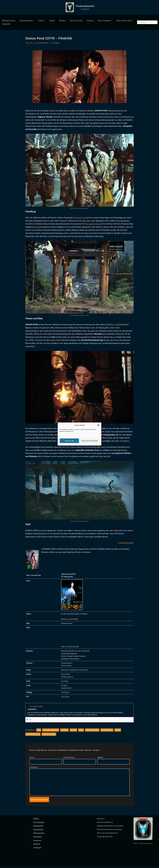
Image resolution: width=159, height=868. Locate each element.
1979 (39, 731)
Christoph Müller (43, 43)
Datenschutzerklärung (105, 823)
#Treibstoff (37, 848)
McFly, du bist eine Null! (90, 441)
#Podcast (37, 844)
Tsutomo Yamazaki (81, 218)
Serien (52, 20)
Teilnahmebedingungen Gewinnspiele (110, 826)
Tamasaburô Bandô (94, 224)
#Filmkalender (38, 826)
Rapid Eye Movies (107, 731)
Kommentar (34, 768)
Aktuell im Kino (9, 20)
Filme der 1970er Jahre (51, 731)
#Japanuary (37, 841)
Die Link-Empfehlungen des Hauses (109, 830)
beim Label (69, 619)
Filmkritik (64, 731)
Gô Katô (37, 227)
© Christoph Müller (126, 543)
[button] (98, 425)
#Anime (36, 819)
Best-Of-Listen (76, 20)
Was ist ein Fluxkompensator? (108, 833)
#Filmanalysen (38, 830)
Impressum (101, 819)
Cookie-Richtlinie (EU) (105, 837)
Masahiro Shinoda (92, 731)
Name (32, 758)
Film (32, 43)
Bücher (62, 20)
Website (100, 758)
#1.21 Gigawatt (39, 823)
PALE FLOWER (116, 325)
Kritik (81, 731)
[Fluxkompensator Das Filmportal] (80, 7)
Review (118, 731)
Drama (27, 43)
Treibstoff (6, 24)
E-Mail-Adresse (69, 758)
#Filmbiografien (39, 833)
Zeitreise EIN (69, 441)
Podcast (90, 20)
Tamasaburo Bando (33, 735)
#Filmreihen (38, 837)
